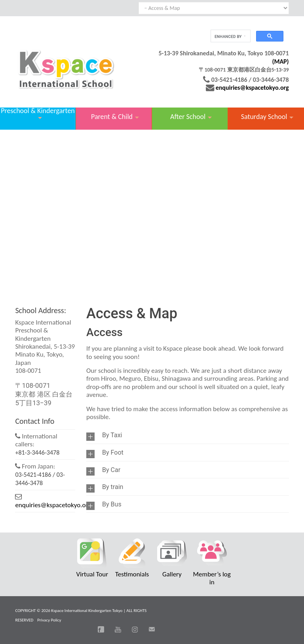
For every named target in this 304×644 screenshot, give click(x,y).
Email (152, 629)
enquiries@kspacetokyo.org (252, 88)
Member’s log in (212, 578)
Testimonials (132, 574)
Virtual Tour (92, 574)
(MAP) (280, 61)
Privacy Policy (49, 620)
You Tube (118, 629)
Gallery (172, 574)
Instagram (135, 629)
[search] (230, 36)
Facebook (101, 629)
